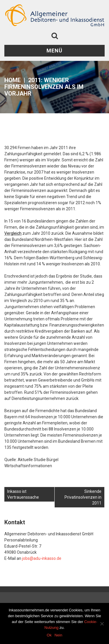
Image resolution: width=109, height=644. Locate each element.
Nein (58, 635)
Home (12, 80)
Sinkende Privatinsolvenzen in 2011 (83, 497)
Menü (54, 51)
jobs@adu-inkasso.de (42, 558)
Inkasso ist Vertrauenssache (23, 494)
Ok (49, 635)
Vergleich (13, 233)
